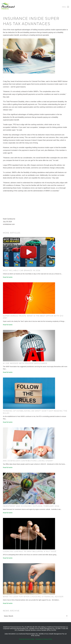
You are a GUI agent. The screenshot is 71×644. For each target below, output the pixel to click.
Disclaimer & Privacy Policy (44, 639)
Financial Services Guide (27, 639)
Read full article (8, 277)
